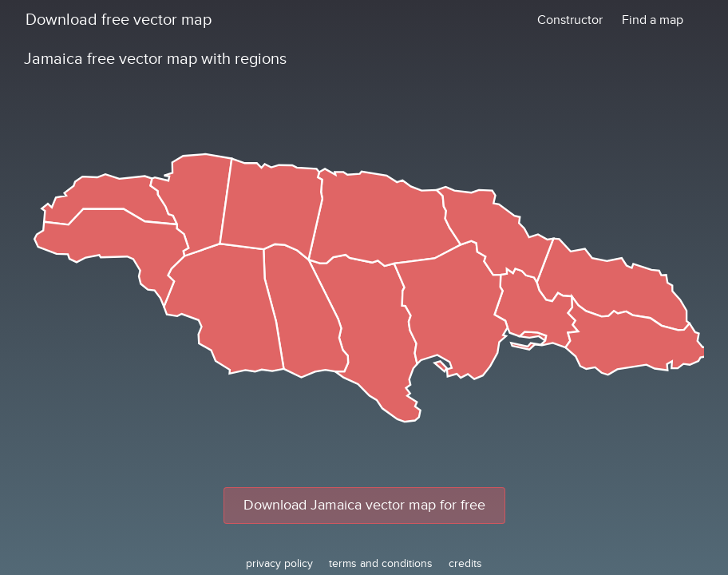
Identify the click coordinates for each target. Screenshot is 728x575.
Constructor (570, 20)
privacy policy (279, 563)
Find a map (653, 20)
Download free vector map (119, 20)
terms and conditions (381, 563)
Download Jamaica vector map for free (364, 505)
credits (465, 563)
